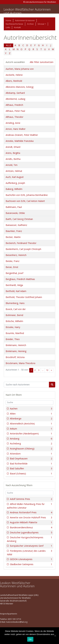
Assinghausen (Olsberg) (31, 449)
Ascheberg (31, 444)
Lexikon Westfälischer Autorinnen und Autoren (27, 11)
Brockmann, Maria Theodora (20, 363)
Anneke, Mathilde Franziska (20, 141)
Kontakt (17, 27)
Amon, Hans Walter (16, 129)
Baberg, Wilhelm (14, 189)
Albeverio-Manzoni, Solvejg (20, 87)
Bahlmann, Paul (14, 207)
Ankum (31, 429)
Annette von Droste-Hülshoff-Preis (31, 518)
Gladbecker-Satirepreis (31, 564)
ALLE (9, 45)
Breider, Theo (13, 339)
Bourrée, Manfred (15, 333)
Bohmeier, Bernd (14, 315)
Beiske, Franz (13, 261)
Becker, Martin (13, 237)
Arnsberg (31, 439)
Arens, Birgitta (13, 153)
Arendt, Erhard (13, 147)
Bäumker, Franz (14, 231)
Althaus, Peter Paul (15, 111)
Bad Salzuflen (31, 469)
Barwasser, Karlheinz (16, 225)
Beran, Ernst (12, 267)
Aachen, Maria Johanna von (20, 69)
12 (47, 370)
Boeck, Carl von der (16, 309)
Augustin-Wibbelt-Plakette (31, 522)
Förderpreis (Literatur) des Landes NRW (29, 553)
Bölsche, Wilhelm (14, 321)
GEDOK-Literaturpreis (31, 559)
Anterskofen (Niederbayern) (31, 434)
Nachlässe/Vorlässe (14, 24)
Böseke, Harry (13, 327)
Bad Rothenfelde (31, 464)
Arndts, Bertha (13, 159)
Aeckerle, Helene (14, 75)
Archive (30, 24)
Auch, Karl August (15, 177)
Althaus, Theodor (14, 117)
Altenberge (31, 419)
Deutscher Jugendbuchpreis (31, 533)
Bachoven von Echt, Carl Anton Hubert (25, 201)
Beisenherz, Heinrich (16, 255)
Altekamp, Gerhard (15, 93)
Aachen (31, 409)
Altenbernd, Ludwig (15, 99)
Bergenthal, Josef (14, 273)
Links (8, 27)
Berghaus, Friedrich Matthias (20, 279)
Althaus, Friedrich (14, 105)
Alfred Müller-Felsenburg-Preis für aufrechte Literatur (29, 506)
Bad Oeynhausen (31, 459)
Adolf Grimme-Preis (31, 499)
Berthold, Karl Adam (16, 291)
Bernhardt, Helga (14, 285)
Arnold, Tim (12, 165)
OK (30, 639)
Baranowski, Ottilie (15, 213)
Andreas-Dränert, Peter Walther (22, 135)
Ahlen (31, 414)
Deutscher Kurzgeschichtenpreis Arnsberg (29, 539)
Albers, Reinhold (14, 81)
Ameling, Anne (13, 123)
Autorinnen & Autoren (25, 20)
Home (8, 20)
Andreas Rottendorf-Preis (31, 512)
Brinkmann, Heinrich (16, 345)
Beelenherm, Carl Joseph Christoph (23, 249)
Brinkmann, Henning (16, 351)
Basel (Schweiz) (31, 474)
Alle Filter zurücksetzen (42, 62)
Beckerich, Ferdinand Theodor (21, 243)
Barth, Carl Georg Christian (19, 219)
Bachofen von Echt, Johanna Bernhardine (27, 195)
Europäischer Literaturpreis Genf (31, 546)
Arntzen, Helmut (14, 171)
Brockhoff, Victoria (15, 357)
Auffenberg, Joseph (15, 183)
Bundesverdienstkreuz (31, 527)
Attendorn (31, 454)
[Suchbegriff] (26, 385)
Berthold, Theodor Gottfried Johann (24, 297)
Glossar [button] (41, 24)
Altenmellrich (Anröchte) (31, 424)
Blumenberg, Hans (15, 303)
